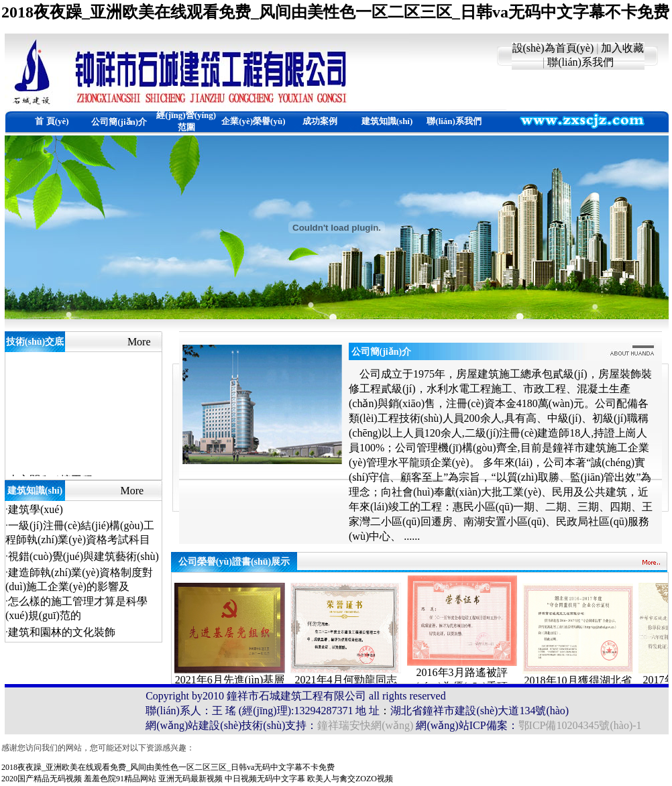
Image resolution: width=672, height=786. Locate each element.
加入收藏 (622, 48)
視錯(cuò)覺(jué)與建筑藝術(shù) (83, 556)
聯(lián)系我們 (580, 62)
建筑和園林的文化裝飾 (62, 632)
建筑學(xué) (36, 509)
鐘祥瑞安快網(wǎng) (365, 725)
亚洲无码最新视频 (190, 779)
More (139, 342)
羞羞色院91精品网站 (120, 779)
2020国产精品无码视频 (42, 779)
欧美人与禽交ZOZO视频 (350, 779)
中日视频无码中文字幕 (265, 779)
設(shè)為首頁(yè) (553, 48)
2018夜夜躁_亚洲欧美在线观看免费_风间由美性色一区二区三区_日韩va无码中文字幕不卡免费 (335, 12)
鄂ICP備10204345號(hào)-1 (580, 725)
